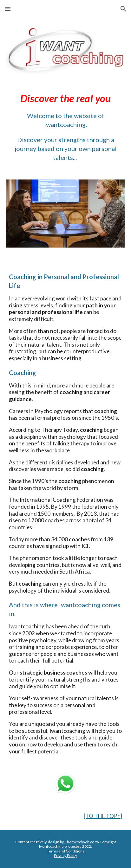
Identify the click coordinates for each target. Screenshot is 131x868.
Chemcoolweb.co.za (82, 842)
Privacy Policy (65, 855)
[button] (8, 9)
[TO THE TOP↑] (103, 816)
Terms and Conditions (66, 851)
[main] (65, 127)
